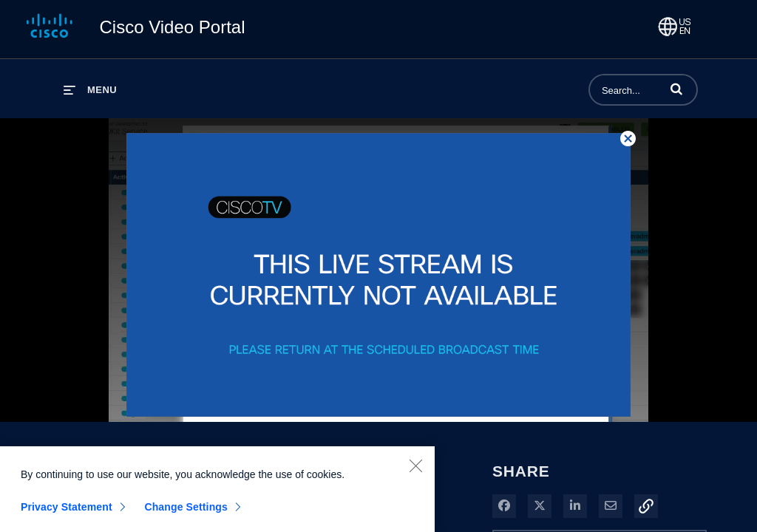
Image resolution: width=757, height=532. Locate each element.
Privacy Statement (67, 511)
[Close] (415, 469)
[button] (676, 89)
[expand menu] (90, 90)
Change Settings (186, 511)
